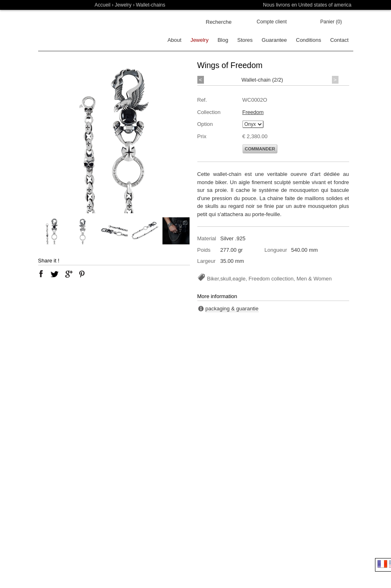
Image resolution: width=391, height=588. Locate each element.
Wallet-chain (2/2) (262, 80)
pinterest (82, 274)
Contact (340, 40)
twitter (55, 274)
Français (382, 564)
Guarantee (274, 40)
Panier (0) (331, 22)
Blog (223, 40)
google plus (69, 274)
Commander (260, 149)
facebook (41, 274)
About (174, 40)
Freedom (253, 112)
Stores (245, 40)
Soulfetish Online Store (67, 30)
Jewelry (123, 5)
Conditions (308, 40)
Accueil (103, 5)
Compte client (272, 22)
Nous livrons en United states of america (307, 5)
